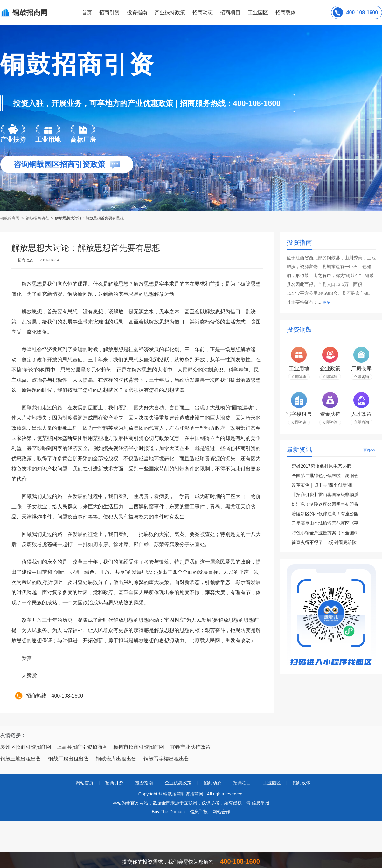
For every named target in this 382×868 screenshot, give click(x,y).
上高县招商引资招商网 (82, 747)
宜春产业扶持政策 (190, 747)
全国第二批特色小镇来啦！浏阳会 (325, 476)
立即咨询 (299, 377)
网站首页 (85, 783)
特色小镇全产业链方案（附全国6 (324, 533)
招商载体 (302, 783)
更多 (326, 302)
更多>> (369, 450)
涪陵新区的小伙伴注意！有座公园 (325, 514)
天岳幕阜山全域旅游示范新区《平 (325, 523)
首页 (87, 13)
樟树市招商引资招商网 (139, 747)
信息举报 (199, 812)
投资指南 (137, 13)
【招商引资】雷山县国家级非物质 (325, 495)
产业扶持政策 (170, 13)
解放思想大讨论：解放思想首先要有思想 (89, 218)
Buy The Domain (168, 812)
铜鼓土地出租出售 (21, 759)
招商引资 (109, 13)
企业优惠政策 (178, 783)
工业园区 (258, 13)
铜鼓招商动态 (37, 218)
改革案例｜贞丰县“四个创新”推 (322, 485)
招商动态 (203, 13)
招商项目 (230, 13)
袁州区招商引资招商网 (26, 747)
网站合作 (221, 812)
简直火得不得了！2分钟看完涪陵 (324, 542)
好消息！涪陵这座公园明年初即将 (325, 504)
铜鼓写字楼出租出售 (166, 759)
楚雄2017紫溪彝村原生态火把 (321, 466)
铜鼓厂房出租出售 (68, 759)
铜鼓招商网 (10, 218)
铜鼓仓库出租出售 (116, 759)
